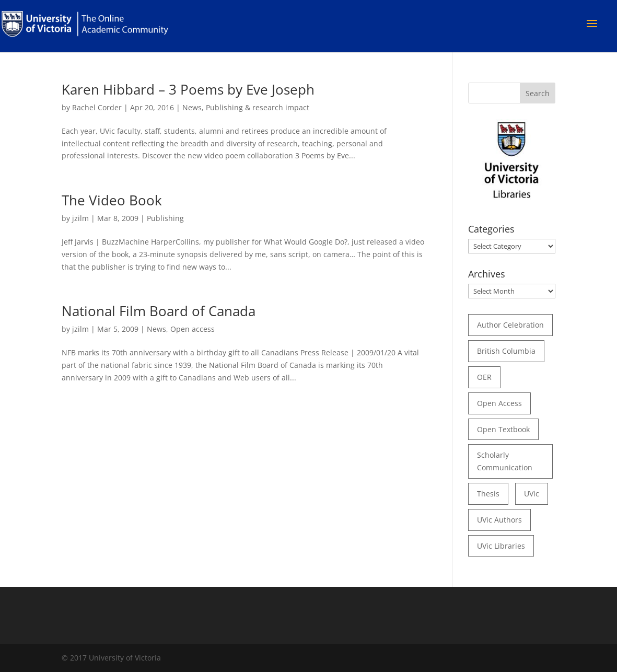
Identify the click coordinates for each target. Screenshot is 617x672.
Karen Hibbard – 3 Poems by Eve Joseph (188, 89)
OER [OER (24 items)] (484, 377)
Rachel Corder (97, 107)
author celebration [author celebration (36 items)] (510, 325)
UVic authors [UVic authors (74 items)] (499, 520)
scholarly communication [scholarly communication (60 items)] (505, 461)
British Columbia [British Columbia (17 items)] (506, 351)
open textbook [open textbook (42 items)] (503, 429)
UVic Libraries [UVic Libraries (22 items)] (501, 546)
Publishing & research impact (258, 107)
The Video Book (112, 200)
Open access (193, 329)
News (192, 107)
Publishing (165, 218)
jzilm (80, 218)
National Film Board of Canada (159, 311)
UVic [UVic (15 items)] (532, 494)
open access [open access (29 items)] (499, 403)
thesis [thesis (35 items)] (488, 494)
